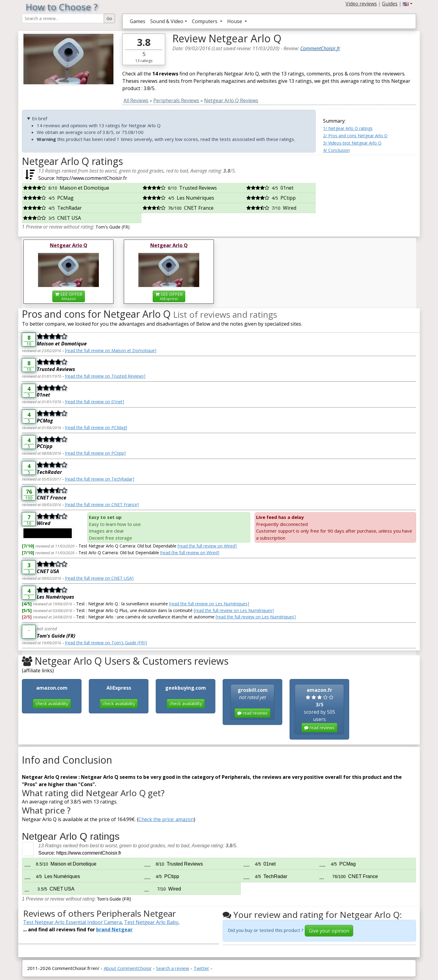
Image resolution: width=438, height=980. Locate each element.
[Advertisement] (370, 194)
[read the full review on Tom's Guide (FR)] (106, 643)
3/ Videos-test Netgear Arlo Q (352, 143)
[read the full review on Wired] (207, 546)
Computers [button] (205, 21)
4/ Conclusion (336, 150)
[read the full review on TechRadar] (100, 479)
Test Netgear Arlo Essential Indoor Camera (72, 922)
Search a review (173, 968)
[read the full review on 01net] (95, 402)
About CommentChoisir (128, 968)
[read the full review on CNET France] (102, 504)
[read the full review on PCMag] (96, 427)
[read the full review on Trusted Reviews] (105, 376)
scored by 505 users (319, 709)
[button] (408, 4)
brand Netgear (114, 929)
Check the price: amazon (166, 819)
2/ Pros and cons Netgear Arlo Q (355, 136)
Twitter (201, 968)
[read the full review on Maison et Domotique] (111, 350)
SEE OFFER (69, 296)
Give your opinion (329, 931)
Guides (390, 4)
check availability (52, 703)
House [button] (235, 21)
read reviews (252, 713)
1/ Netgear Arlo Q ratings (348, 128)
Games (138, 21)
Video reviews (361, 4)
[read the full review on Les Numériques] (209, 604)
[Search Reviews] (63, 18)
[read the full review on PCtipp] (95, 453)
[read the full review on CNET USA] (99, 578)
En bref (40, 118)
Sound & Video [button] (167, 21)
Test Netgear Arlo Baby (151, 922)
